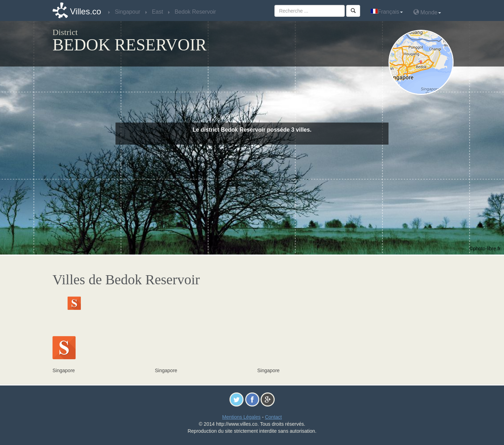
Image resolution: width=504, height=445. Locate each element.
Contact (273, 417)
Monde (427, 12)
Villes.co (86, 11)
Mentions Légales (241, 417)
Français (387, 12)
